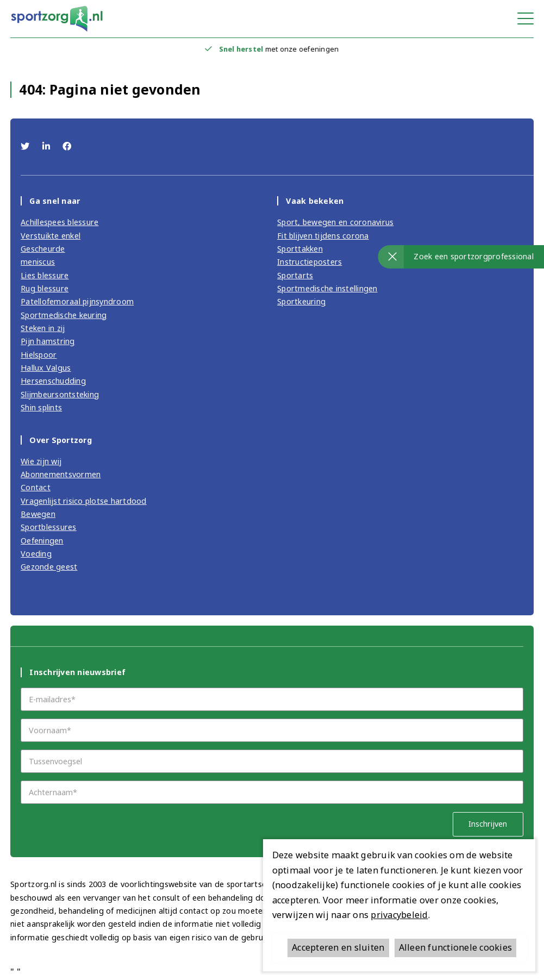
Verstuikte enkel (51, 236)
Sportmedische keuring (64, 315)
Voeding (36, 554)
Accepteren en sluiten (338, 947)
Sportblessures (49, 527)
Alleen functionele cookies (456, 947)
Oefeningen (42, 541)
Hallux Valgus (46, 368)
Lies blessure (45, 275)
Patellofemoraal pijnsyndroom (77, 301)
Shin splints (41, 407)
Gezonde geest (49, 567)
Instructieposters (309, 262)
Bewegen (38, 514)
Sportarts (295, 275)
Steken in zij (43, 328)
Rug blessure (45, 288)
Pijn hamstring (48, 341)
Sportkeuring (301, 301)
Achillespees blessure (60, 222)
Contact (36, 487)
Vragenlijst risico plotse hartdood (84, 501)
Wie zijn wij (41, 461)
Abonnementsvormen (61, 474)
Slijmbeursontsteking (60, 394)
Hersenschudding (53, 381)
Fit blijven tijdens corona (323, 236)
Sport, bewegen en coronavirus (335, 222)
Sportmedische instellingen (327, 288)
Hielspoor (39, 355)
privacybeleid (399, 915)
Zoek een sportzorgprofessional (474, 256)
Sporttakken (300, 249)
